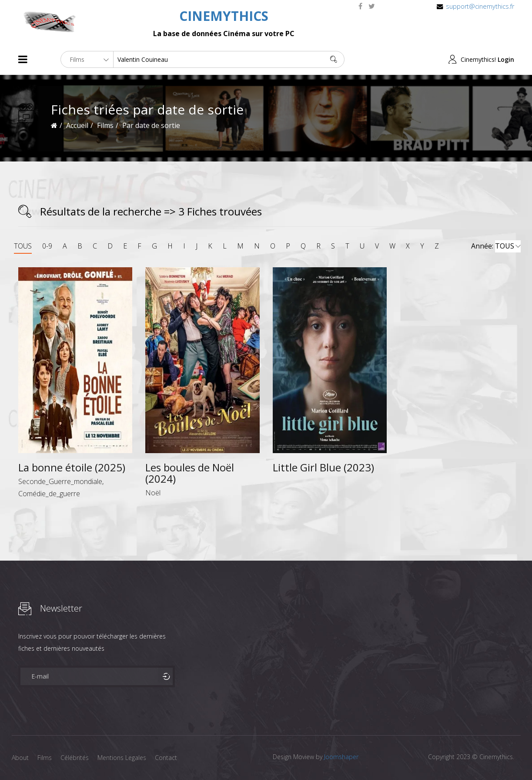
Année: (496, 246)
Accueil (77, 125)
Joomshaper (341, 757)
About (20, 758)
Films (45, 758)
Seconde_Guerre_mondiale (60, 481)
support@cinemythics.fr (480, 6)
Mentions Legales (122, 758)
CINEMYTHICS (224, 16)
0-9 (47, 246)
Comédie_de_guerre (49, 494)
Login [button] (506, 59)
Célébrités (75, 758)
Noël (153, 493)
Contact (166, 758)
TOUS (23, 246)
